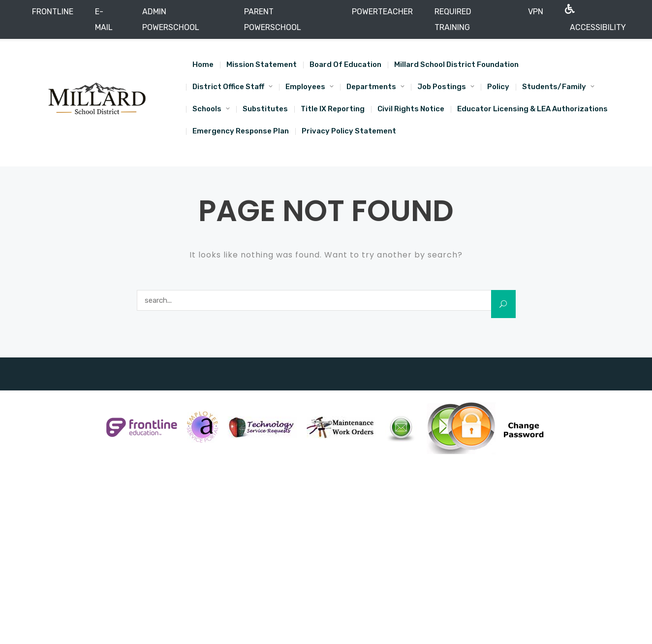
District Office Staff (228, 87)
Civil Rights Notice (411, 109)
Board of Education (345, 64)
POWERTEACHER (382, 12)
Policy (498, 87)
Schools (207, 109)
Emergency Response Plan (241, 131)
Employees (305, 87)
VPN (536, 12)
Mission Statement (262, 64)
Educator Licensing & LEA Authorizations (532, 109)
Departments (371, 87)
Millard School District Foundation (456, 64)
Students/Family (554, 87)
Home (203, 64)
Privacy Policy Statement (349, 131)
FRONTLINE (53, 12)
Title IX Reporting (333, 109)
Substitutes (265, 109)
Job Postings (442, 87)
